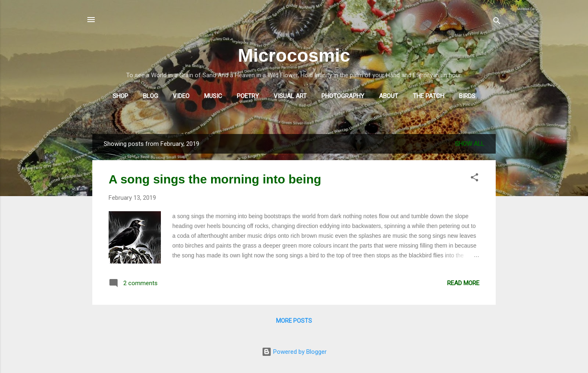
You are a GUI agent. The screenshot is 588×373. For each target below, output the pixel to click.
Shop (120, 96)
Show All (470, 144)
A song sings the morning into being (215, 179)
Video (181, 96)
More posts (294, 321)
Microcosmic (294, 55)
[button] (474, 179)
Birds (467, 96)
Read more (463, 283)
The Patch (429, 96)
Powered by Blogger (294, 352)
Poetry (248, 96)
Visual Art (290, 96)
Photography (343, 96)
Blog (150, 96)
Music (213, 96)
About (389, 96)
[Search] (497, 22)
